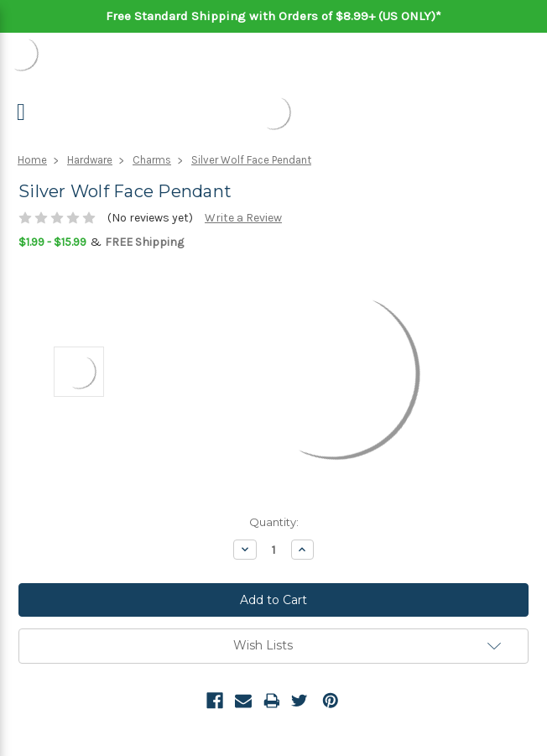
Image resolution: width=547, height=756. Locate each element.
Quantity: (274, 522)
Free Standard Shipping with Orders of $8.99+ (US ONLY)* (273, 16)
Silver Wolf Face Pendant (251, 160)
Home (32, 160)
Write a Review (243, 218)
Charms (152, 160)
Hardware (90, 160)
